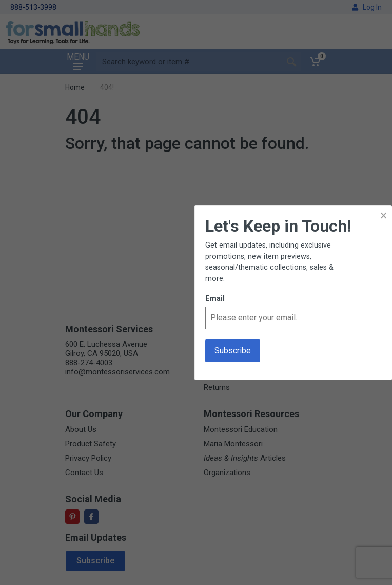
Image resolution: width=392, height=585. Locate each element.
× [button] (384, 215)
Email (215, 299)
